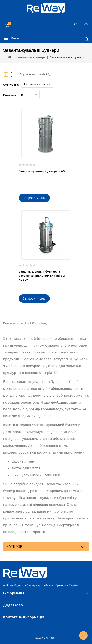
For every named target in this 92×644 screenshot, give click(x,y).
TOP (83, 635)
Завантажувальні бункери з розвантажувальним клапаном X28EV (42, 276)
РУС (85, 24)
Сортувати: (11, 85)
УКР (77, 24)
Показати (10, 95)
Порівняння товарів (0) (35, 74)
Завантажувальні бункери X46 (42, 171)
